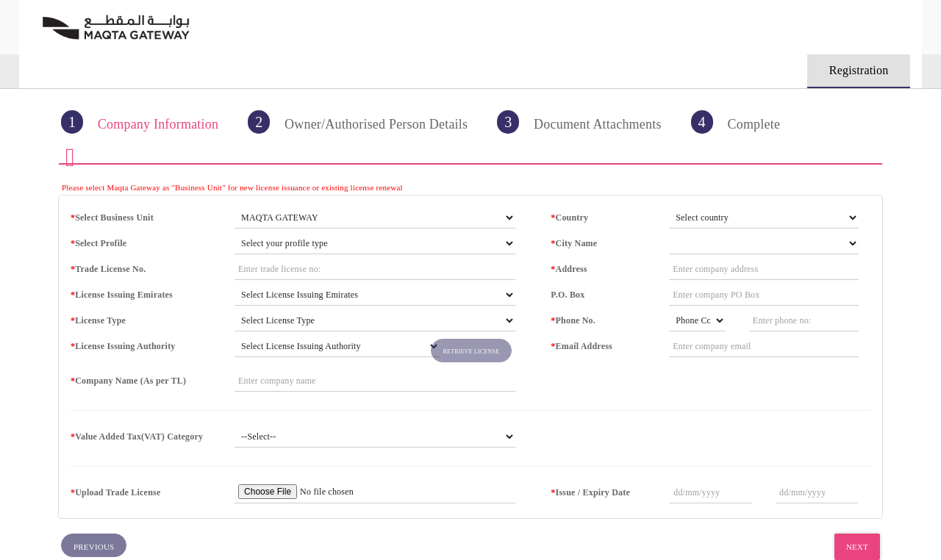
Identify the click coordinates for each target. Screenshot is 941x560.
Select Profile (99, 243)
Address (569, 269)
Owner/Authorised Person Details (358, 122)
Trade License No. (108, 269)
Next (857, 547)
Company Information (140, 122)
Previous (94, 547)
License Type (98, 320)
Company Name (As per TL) (128, 381)
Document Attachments (579, 122)
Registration (859, 70)
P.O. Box (568, 295)
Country (569, 218)
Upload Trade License (115, 492)
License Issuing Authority (123, 346)
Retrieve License (472, 352)
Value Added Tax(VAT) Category (137, 437)
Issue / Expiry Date (590, 492)
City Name (574, 243)
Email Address (582, 346)
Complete (736, 122)
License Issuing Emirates (122, 295)
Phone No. (573, 320)
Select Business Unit (112, 218)
